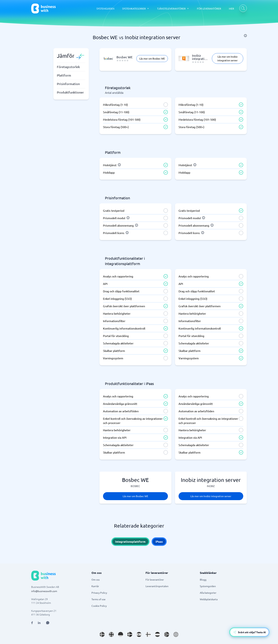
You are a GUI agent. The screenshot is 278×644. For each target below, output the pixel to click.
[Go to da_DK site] (130, 634)
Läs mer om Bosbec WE (152, 58)
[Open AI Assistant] (48, 623)
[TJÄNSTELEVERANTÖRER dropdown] (173, 9)
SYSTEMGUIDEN (105, 9)
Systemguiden (208, 586)
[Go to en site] (176, 634)
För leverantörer (155, 580)
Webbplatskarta (209, 599)
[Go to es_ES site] (139, 634)
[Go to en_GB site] (111, 634)
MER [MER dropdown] (231, 9)
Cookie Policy (99, 606)
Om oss (96, 580)
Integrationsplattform (130, 542)
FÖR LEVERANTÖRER (209, 9)
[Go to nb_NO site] (167, 634)
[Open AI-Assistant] (249, 632)
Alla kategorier (208, 593)
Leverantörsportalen (157, 586)
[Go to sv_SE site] (102, 634)
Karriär (95, 586)
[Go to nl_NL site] (157, 634)
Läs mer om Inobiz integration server (227, 58)
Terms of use (98, 599)
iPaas (159, 542)
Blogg (203, 580)
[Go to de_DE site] (121, 634)
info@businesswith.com (44, 591)
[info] (245, 36)
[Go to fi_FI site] (148, 634)
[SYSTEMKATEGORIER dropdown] (136, 9)
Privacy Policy (99, 593)
